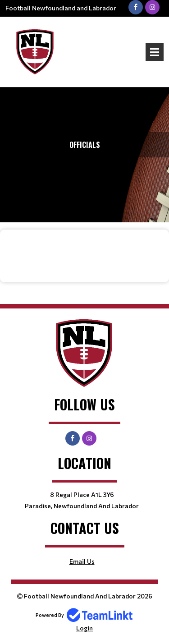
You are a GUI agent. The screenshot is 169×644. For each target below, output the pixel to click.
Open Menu (155, 52)
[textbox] (84, 249)
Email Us (82, 561)
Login (84, 628)
